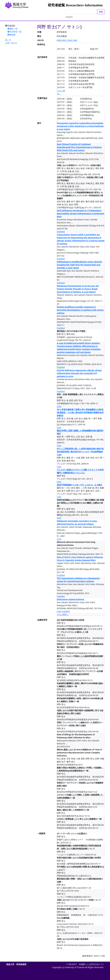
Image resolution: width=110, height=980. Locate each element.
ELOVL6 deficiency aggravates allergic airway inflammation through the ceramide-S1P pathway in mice (79, 373)
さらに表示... (63, 614)
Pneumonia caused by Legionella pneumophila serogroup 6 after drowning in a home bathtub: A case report (80, 126)
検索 (101, 12)
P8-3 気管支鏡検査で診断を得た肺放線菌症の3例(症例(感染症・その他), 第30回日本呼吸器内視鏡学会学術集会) (80, 412)
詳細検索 (11, 35)
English (69, 17)
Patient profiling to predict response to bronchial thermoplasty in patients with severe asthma (80, 310)
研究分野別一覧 (14, 32)
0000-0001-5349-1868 (67, 40)
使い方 (8, 40)
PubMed (61, 232)
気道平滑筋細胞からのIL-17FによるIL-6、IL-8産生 (80, 485)
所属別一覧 (12, 29)
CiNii (59, 406)
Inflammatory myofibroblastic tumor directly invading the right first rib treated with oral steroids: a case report (79, 265)
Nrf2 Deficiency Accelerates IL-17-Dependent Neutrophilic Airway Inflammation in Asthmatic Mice (81, 213)
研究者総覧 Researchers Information (75, 5)
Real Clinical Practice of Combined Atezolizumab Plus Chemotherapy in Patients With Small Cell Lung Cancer (79, 147)
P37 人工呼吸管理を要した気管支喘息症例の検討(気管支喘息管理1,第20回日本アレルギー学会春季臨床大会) (80, 452)
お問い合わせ (11, 43)
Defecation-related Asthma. (71, 599)
